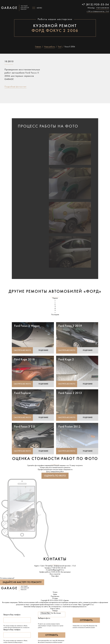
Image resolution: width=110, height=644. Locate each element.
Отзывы (55, 599)
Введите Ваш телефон (12, 615)
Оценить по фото (55, 476)
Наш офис (55, 576)
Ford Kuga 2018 (24, 360)
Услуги (55, 592)
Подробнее (43, 350)
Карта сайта (55, 609)
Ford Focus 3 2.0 (25, 427)
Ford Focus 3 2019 (70, 326)
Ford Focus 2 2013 (70, 393)
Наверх (55, 611)
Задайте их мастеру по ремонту (22, 582)
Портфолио (55, 596)
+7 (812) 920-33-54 (95, 5)
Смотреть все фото (22, 350)
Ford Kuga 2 (66, 360)
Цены (55, 594)
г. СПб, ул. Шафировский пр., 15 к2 (98, 11)
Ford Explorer (23, 393)
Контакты (55, 559)
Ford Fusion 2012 (69, 427)
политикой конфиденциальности (75, 607)
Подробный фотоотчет (16, 87)
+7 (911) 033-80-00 (102, 8)
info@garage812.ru (57, 570)
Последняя (55, 315)
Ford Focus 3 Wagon (27, 326)
